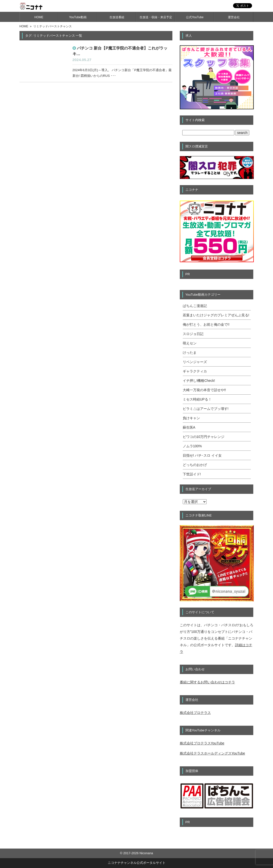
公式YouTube (195, 17)
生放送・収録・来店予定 (156, 17)
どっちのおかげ (195, 465)
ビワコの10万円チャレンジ (204, 437)
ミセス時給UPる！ (197, 399)
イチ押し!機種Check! (199, 381)
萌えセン (190, 343)
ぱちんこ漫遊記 (195, 306)
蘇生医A (189, 427)
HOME (39, 17)
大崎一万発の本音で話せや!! (204, 390)
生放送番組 (117, 17)
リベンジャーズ (195, 362)
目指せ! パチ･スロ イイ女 (202, 455)
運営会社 (234, 17)
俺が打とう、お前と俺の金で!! (206, 324)
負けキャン (191, 418)
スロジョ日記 (193, 334)
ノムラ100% (192, 446)
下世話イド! (192, 474)
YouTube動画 (78, 17)
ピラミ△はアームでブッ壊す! (206, 409)
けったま (190, 353)
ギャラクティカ (195, 371)
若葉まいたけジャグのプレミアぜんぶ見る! (216, 315)
